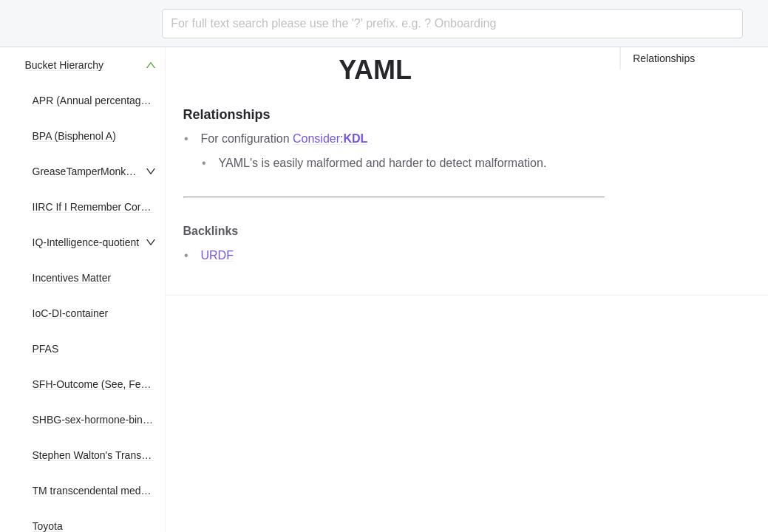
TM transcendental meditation (101, 491)
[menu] (92, 290)
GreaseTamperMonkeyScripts (101, 171)
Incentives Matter (72, 278)
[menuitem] (92, 65)
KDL (356, 139)
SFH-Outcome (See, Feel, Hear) (107, 384)
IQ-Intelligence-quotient (86, 242)
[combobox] (452, 24)
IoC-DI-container (71, 313)
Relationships (664, 58)
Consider (316, 139)
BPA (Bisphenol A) (74, 136)
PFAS (46, 349)
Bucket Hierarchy (65, 65)
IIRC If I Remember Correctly (99, 207)
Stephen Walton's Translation (99, 455)
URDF (217, 255)
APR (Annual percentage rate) (102, 100)
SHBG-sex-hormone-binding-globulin (117, 420)
